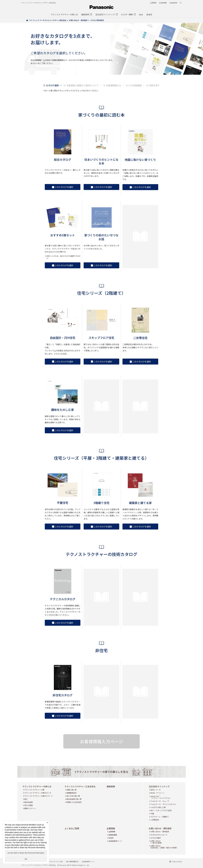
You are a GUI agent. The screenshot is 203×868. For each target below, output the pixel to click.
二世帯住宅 (155, 820)
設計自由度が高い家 (74, 799)
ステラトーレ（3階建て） (160, 817)
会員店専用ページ (115, 841)
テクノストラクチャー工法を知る (80, 786)
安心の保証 (29, 805)
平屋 (152, 814)
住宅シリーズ (156, 790)
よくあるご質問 (72, 828)
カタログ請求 (156, 838)
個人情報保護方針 (72, 861)
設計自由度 (29, 802)
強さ (26, 799)
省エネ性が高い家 (73, 796)
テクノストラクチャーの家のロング (38, 793)
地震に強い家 (71, 790)
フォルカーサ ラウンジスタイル (163, 804)
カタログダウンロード (159, 835)
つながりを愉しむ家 (158, 807)
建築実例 (111, 786)
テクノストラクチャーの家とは (37, 786)
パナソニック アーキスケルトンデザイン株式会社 (38, 3)
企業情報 (111, 828)
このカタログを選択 (63, 187)
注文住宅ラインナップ (159, 786)
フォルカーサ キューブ (160, 801)
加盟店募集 (113, 835)
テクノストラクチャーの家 (34, 790)
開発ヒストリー (30, 808)
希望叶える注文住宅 (74, 802)
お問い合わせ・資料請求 (160, 828)
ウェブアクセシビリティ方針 (53, 861)
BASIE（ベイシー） (158, 793)
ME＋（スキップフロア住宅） (162, 810)
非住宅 (111, 838)
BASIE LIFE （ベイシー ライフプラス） (161, 797)
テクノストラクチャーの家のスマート (39, 796)
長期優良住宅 (71, 793)
